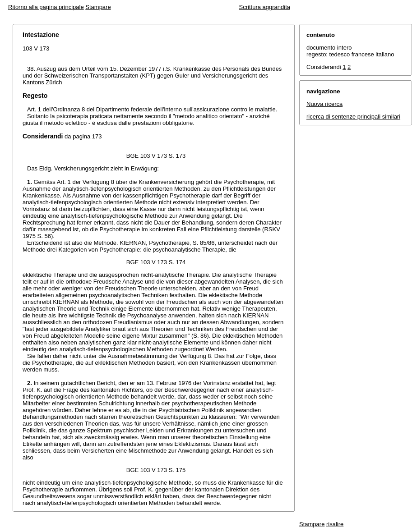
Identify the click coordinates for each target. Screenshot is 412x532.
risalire (335, 524)
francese (363, 54)
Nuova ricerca (324, 104)
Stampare (98, 7)
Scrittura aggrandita (265, 7)
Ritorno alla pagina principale (46, 7)
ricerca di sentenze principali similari (353, 117)
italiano (385, 54)
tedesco (340, 54)
